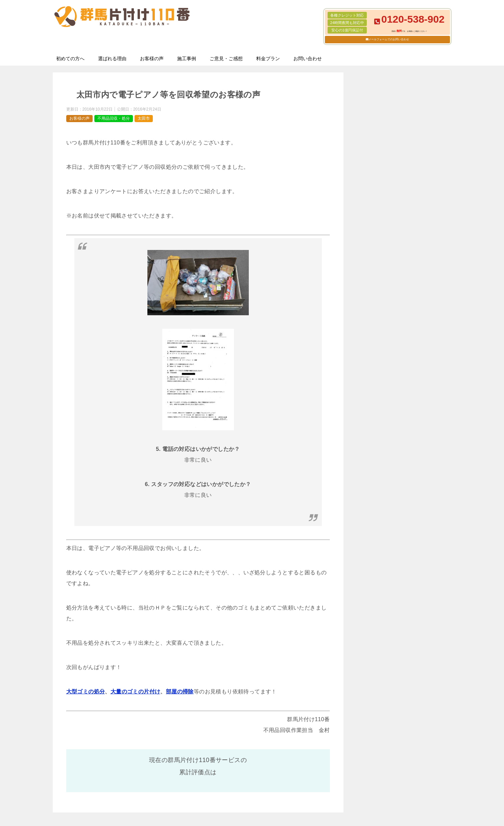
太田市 (144, 118)
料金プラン (268, 59)
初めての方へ (70, 59)
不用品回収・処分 (114, 118)
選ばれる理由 (112, 59)
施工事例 (187, 59)
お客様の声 (152, 59)
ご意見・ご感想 (226, 59)
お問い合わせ (308, 59)
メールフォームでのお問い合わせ (389, 39)
